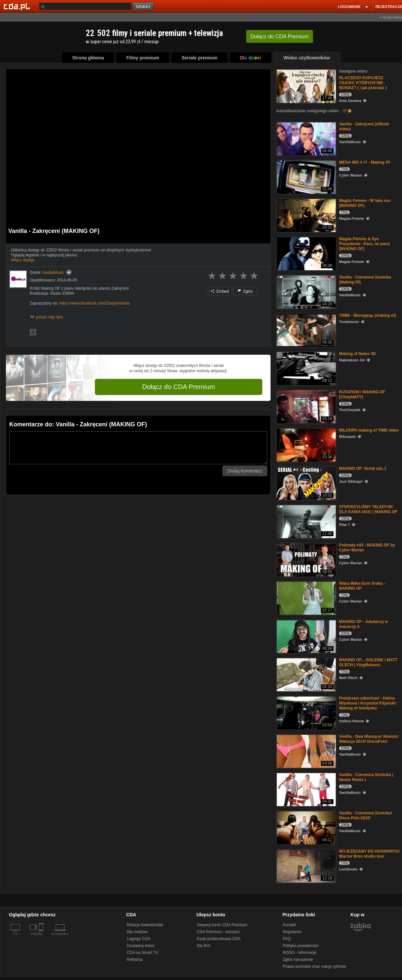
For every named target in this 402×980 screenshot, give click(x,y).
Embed (220, 291)
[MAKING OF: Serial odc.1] (306, 483)
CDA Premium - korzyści (218, 932)
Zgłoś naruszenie (298, 960)
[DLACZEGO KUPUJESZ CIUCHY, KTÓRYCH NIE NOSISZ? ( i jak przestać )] (306, 86)
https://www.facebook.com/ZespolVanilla (94, 303)
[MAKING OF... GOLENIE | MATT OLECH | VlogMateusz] (306, 674)
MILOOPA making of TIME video (369, 430)
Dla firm (203, 946)
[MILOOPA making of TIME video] (306, 445)
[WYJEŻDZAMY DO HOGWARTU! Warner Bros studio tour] (306, 866)
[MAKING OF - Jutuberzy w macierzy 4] (306, 636)
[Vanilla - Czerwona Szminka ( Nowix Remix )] (306, 789)
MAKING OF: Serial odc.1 (363, 469)
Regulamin (292, 932)
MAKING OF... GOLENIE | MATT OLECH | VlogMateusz (368, 662)
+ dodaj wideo (391, 17)
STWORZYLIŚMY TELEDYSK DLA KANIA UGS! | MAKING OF (368, 509)
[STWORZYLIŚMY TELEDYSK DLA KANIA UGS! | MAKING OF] (306, 521)
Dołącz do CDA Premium (178, 387)
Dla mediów (137, 932)
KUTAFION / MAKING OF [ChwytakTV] (362, 394)
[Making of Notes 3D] (306, 368)
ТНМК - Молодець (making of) (368, 315)
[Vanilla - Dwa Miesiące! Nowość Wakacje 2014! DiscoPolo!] (306, 751)
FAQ (287, 939)
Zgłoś (245, 291)
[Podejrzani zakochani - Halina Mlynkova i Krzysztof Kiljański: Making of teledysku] (306, 713)
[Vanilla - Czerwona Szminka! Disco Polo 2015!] (306, 827)
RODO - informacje (300, 953)
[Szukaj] (85, 6)
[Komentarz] (138, 448)
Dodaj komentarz (245, 471)
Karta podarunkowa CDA (219, 939)
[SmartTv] (42, 938)
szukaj (144, 7)
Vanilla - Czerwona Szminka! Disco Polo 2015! (366, 816)
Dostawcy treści (141, 946)
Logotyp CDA (139, 939)
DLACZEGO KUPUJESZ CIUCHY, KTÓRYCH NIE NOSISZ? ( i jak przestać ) (363, 83)
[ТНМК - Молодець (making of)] (306, 330)
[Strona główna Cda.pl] (18, 6)
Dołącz (280, 36)
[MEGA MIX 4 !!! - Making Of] (306, 177)
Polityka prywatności (301, 946)
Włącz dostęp (23, 260)
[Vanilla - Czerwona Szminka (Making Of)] (306, 292)
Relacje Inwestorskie (145, 925)
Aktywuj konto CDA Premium (222, 925)
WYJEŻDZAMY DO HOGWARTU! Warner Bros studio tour (369, 854)
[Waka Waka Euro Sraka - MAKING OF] (306, 598)
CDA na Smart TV (143, 953)
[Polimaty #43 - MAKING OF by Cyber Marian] (306, 559)
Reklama (135, 960)
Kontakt (289, 925)
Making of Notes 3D (357, 354)
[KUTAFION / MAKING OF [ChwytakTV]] (306, 406)
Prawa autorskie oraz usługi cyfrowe (314, 966)
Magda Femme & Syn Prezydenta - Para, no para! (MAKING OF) (365, 244)
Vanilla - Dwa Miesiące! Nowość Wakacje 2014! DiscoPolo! (369, 739)
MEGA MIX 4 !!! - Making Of (364, 162)
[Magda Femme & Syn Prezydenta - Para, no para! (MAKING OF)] (306, 253)
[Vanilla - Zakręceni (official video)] (306, 138)
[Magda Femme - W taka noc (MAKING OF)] (306, 215)
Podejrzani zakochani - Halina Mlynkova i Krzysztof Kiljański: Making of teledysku (368, 703)
